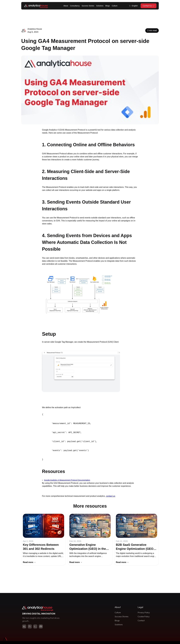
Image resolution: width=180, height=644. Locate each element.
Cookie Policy (144, 616)
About (66, 6)
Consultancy (75, 6)
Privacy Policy (144, 612)
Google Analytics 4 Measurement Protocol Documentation (67, 480)
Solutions (100, 6)
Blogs (108, 6)
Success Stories (88, 6)
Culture (115, 6)
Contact (141, 620)
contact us (111, 496)
